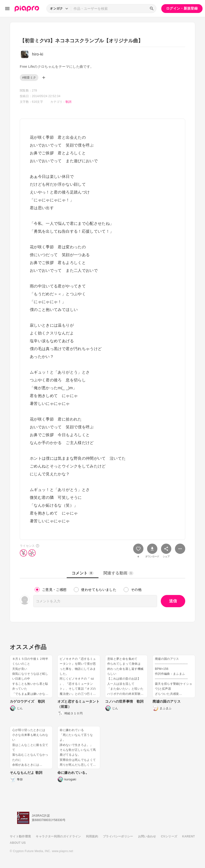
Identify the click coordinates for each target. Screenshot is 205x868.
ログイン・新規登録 (182, 8)
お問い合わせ (147, 836)
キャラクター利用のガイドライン (58, 836)
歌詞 (69, 102)
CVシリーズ (169, 836)
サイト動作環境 (20, 836)
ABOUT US (18, 843)
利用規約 (92, 836)
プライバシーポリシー (118, 836)
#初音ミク (29, 78)
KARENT (189, 836)
